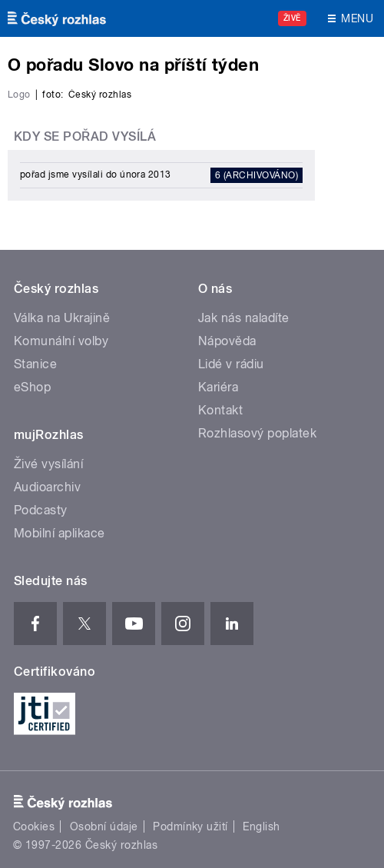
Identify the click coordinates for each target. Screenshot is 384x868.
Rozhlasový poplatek (257, 433)
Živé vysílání (48, 464)
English (261, 826)
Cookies (34, 826)
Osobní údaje (104, 826)
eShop (32, 387)
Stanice (35, 364)
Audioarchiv (47, 487)
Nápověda (227, 341)
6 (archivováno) (257, 175)
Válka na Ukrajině (62, 318)
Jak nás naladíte (244, 318)
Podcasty (41, 510)
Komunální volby (61, 341)
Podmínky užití (190, 826)
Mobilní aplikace (60, 533)
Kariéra (218, 387)
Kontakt (220, 410)
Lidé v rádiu (231, 364)
